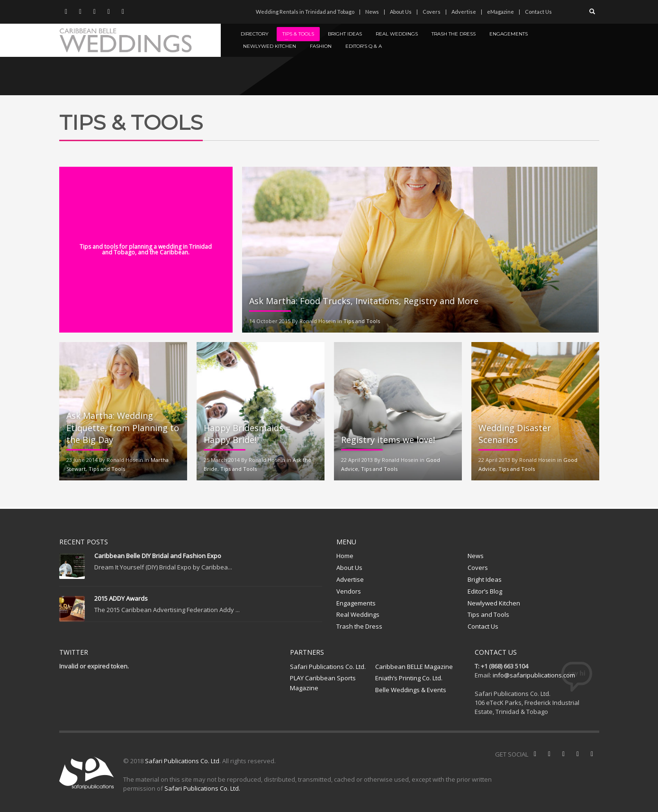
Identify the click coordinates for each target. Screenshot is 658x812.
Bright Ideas (485, 579)
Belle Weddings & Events (411, 690)
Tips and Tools (362, 321)
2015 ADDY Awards (121, 598)
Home (345, 556)
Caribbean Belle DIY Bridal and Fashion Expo (158, 556)
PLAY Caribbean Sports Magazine (323, 683)
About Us (401, 12)
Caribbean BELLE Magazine (414, 667)
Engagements (356, 603)
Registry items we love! (388, 440)
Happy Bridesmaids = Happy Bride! (247, 434)
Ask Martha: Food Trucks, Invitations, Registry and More (364, 301)
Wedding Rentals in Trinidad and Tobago (305, 12)
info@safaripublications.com (534, 675)
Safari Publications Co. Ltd (182, 761)
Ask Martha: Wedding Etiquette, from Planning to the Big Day (123, 427)
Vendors (349, 591)
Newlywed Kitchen (494, 603)
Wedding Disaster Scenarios (515, 434)
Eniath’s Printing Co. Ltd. (409, 678)
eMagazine (500, 12)
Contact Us (538, 12)
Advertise (464, 12)
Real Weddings (358, 614)
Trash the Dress (359, 626)
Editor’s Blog (485, 591)
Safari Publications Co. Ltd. (328, 667)
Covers (432, 12)
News (372, 12)
